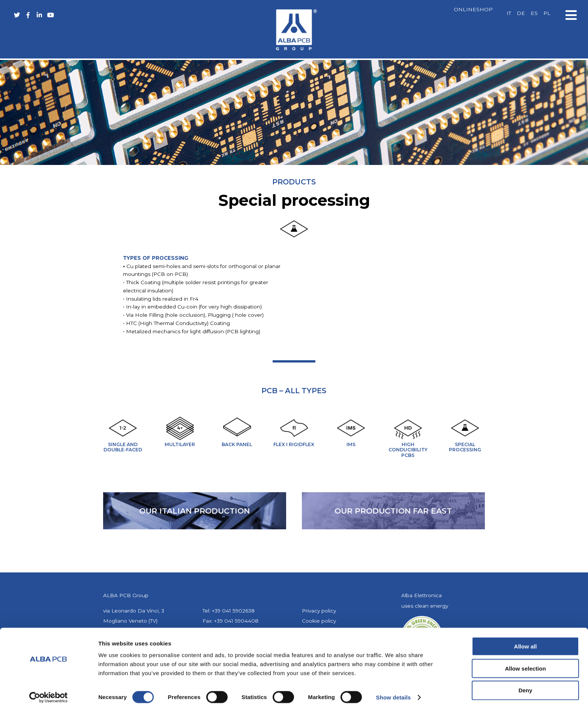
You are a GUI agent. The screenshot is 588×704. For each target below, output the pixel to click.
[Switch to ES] (534, 13)
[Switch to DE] (521, 13)
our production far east (393, 511)
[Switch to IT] (509, 13)
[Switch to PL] (547, 13)
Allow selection (525, 660)
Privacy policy (319, 611)
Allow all (526, 638)
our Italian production (194, 511)
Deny (526, 682)
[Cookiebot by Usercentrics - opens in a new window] (49, 689)
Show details (394, 689)
